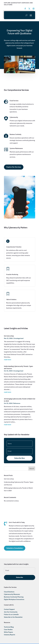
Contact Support (9, 609)
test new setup (9, 336)
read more (8, 360)
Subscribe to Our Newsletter (13, 617)
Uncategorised (19, 338)
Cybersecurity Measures (12, 594)
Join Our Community (11, 612)
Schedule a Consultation (15, 548)
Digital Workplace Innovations (14, 599)
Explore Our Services (14, 167)
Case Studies (8, 629)
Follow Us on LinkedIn (11, 614)
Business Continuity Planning (14, 597)
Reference (17, 403)
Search (32, 469)
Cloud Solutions (9, 592)
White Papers (8, 632)
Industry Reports (10, 635)
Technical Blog (9, 627)
